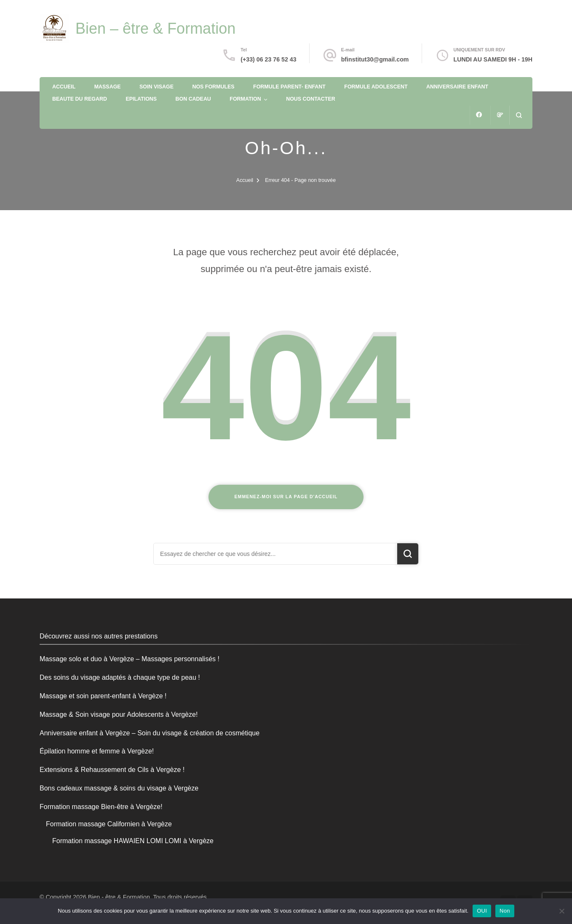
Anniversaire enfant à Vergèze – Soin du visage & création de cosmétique (150, 733)
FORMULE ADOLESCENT (376, 87)
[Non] (561, 911)
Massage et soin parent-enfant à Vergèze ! (103, 696)
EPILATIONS (141, 99)
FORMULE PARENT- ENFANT (289, 87)
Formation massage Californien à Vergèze (109, 824)
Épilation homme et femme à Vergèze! (97, 751)
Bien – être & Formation (155, 28)
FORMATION (245, 99)
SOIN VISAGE (156, 87)
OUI (482, 911)
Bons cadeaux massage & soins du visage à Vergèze (119, 788)
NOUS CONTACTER (311, 99)
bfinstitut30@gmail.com (375, 59)
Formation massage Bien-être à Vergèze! (101, 807)
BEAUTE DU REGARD (80, 99)
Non (505, 911)
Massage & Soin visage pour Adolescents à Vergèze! (119, 714)
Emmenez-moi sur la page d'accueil (286, 497)
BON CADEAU (193, 99)
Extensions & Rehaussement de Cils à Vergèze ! (112, 770)
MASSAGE (108, 87)
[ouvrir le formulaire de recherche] (519, 115)
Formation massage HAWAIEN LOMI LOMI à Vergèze (133, 841)
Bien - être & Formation (119, 897)
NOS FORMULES (213, 87)
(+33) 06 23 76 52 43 (268, 59)
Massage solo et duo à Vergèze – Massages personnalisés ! (130, 659)
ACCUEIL (64, 87)
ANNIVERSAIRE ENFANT (457, 87)
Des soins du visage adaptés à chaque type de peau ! (120, 677)
